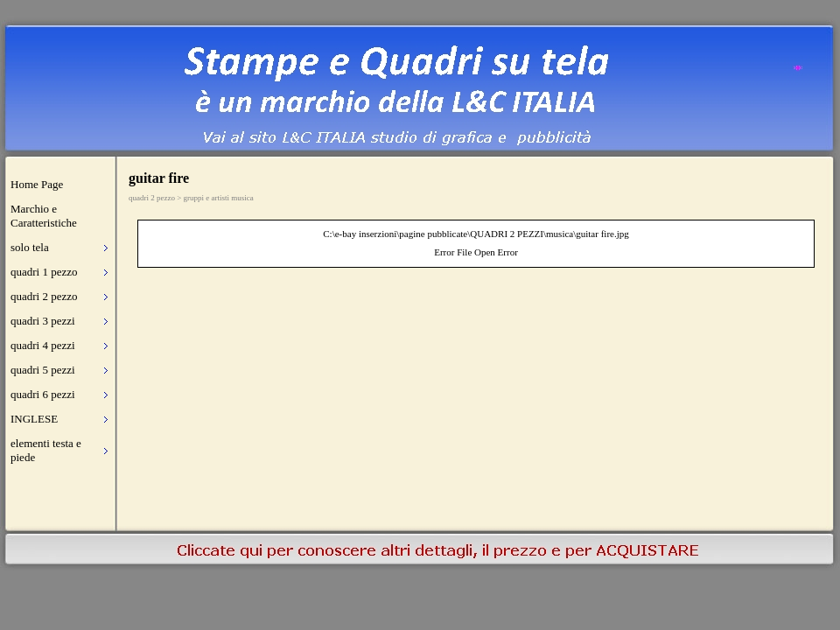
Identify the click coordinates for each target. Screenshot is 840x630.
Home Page (37, 184)
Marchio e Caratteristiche (44, 216)
